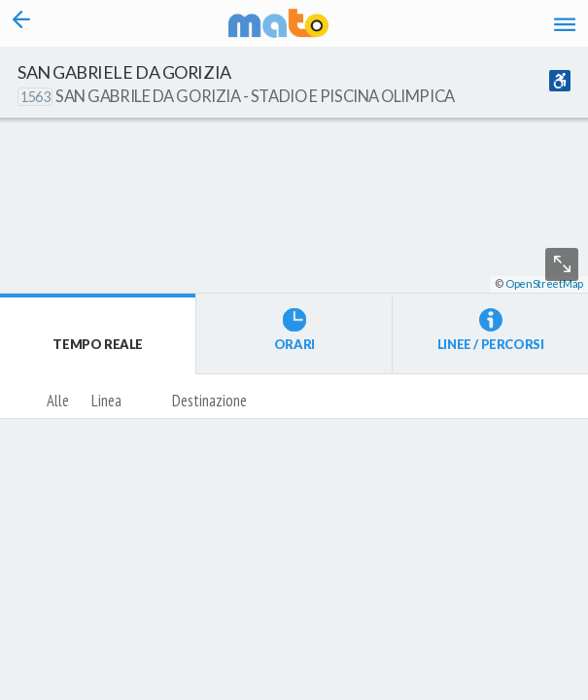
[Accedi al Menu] (565, 24)
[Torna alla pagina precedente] (21, 23)
